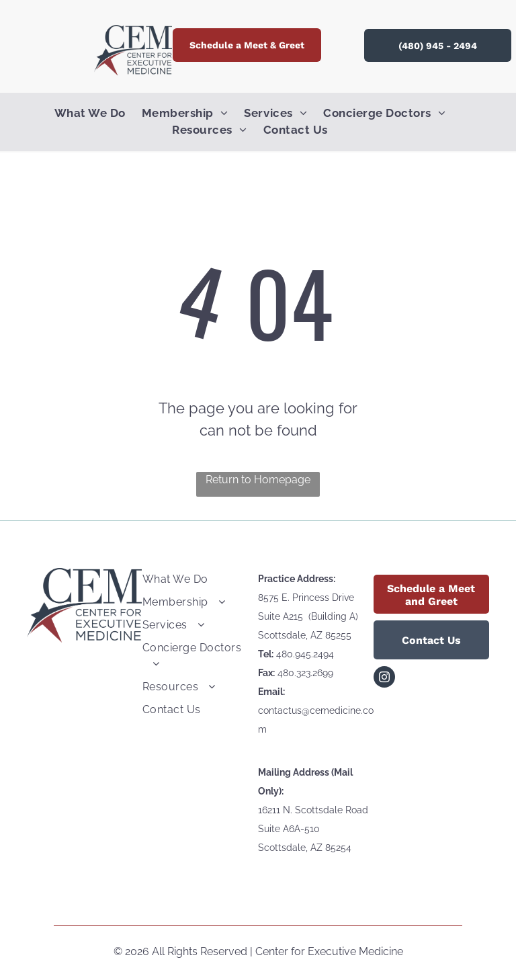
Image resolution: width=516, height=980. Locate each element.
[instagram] (384, 679)
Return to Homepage (258, 480)
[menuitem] (98, 114)
